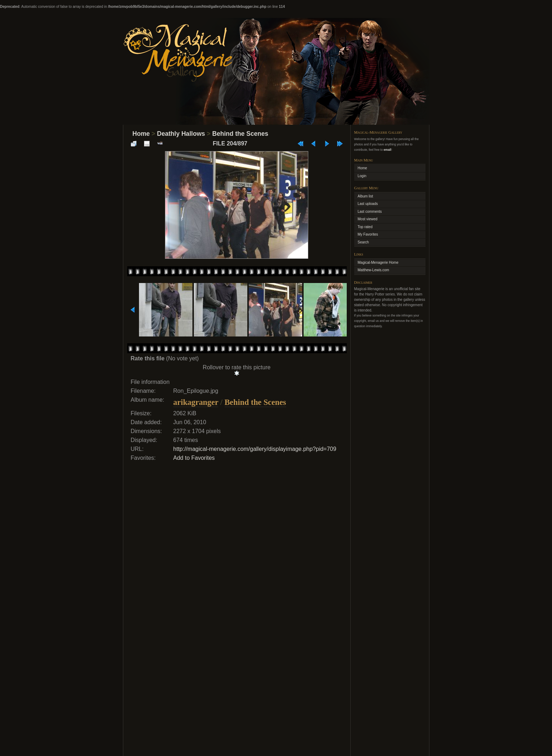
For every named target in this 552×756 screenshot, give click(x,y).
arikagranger (196, 402)
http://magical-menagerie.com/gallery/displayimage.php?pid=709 (255, 449)
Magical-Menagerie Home (378, 263)
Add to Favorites (194, 458)
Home (141, 134)
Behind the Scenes (240, 134)
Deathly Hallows (181, 134)
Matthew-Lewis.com (373, 270)
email (387, 150)
